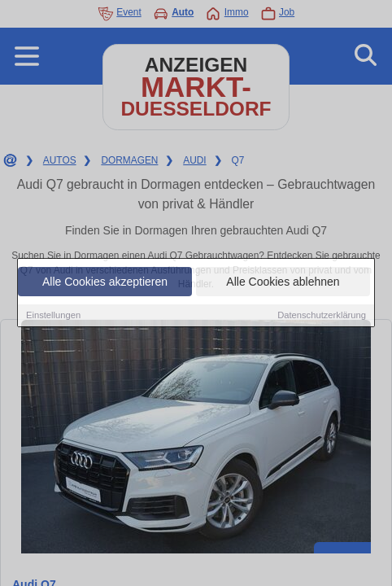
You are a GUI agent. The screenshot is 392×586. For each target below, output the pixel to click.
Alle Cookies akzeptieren (105, 282)
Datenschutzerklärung (322, 316)
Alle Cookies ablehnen (283, 282)
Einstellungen (53, 316)
